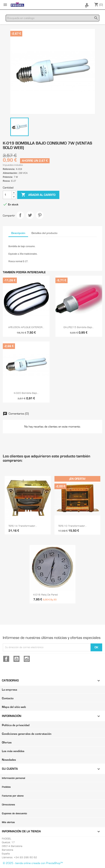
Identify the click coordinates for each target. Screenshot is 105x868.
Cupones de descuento (14, 814)
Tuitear (30, 215)
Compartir (20, 215)
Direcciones (8, 805)
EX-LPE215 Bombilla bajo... (79, 327)
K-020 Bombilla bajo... (26, 393)
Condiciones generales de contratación (27, 734)
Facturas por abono (13, 796)
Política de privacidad (16, 725)
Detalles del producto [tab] (44, 233)
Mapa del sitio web (14, 707)
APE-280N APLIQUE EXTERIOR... (26, 327)
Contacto (8, 698)
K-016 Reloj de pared (45, 595)
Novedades (9, 760)
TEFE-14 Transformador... (23, 526)
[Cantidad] (7, 195)
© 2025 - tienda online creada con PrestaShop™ (33, 863)
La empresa (9, 690)
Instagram (27, 659)
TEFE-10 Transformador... (72, 526)
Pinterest (40, 215)
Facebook (6, 659)
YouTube (16, 659)
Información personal (13, 778)
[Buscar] (52, 18)
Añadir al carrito (38, 195)
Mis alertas (8, 822)
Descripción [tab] (18, 233)
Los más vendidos (13, 751)
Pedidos (6, 787)
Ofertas (7, 742)
